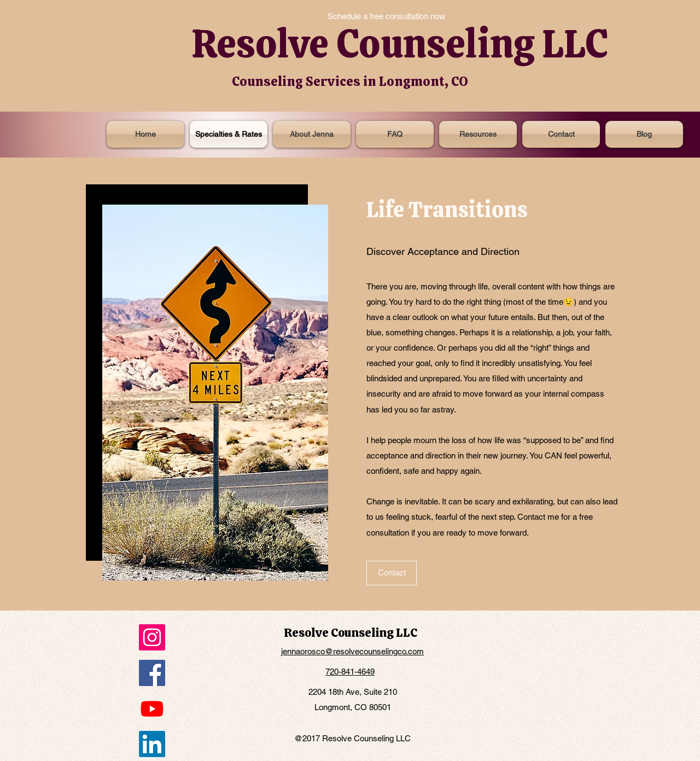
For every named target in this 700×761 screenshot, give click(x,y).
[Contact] (392, 573)
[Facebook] (152, 673)
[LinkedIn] (152, 744)
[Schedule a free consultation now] (386, 16)
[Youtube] (152, 708)
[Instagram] (152, 637)
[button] (478, 134)
